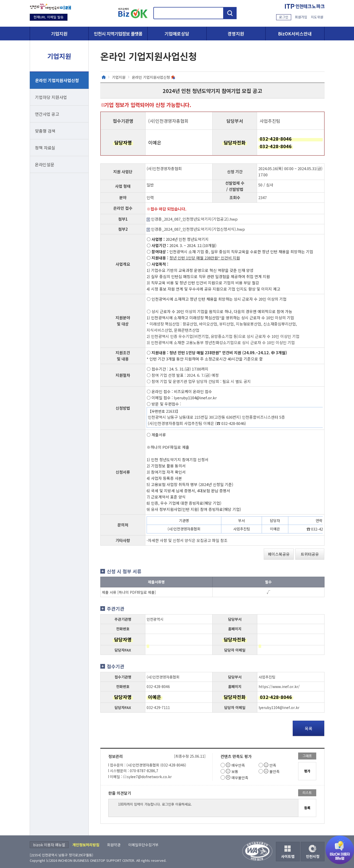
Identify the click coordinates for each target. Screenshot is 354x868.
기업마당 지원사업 (51, 97)
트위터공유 (310, 554)
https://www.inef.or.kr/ (279, 686)
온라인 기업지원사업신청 (57, 80)
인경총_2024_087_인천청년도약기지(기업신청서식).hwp (196, 229)
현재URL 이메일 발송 (49, 17)
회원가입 (301, 17)
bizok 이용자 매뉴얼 (49, 845)
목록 (308, 728)
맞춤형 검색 (45, 131)
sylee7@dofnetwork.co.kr (149, 777)
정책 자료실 (45, 148)
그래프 (307, 756)
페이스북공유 (279, 554)
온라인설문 (45, 164)
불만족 (274, 771)
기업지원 (59, 34)
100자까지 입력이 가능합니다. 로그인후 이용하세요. (203, 808)
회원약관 (114, 845)
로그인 (284, 17)
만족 (273, 765)
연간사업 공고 (47, 114)
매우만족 (238, 765)
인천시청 (313, 856)
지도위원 (317, 17)
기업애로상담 (177, 34)
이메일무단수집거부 (143, 845)
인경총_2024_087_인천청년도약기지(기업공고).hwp (192, 219)
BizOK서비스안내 (295, 34)
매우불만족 (240, 778)
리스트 (307, 793)
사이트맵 (288, 856)
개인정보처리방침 (86, 845)
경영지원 (236, 34)
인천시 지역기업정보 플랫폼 (118, 34)
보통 (235, 771)
